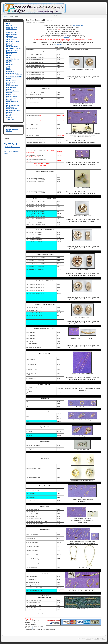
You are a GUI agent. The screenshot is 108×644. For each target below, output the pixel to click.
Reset (6, 153)
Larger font (8, 151)
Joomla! (88, 639)
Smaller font (15, 151)
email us (66, 37)
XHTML (97, 639)
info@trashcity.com (36, 628)
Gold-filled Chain (78, 25)
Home (6, 16)
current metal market (60, 45)
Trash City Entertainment (12, 147)
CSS (104, 639)
